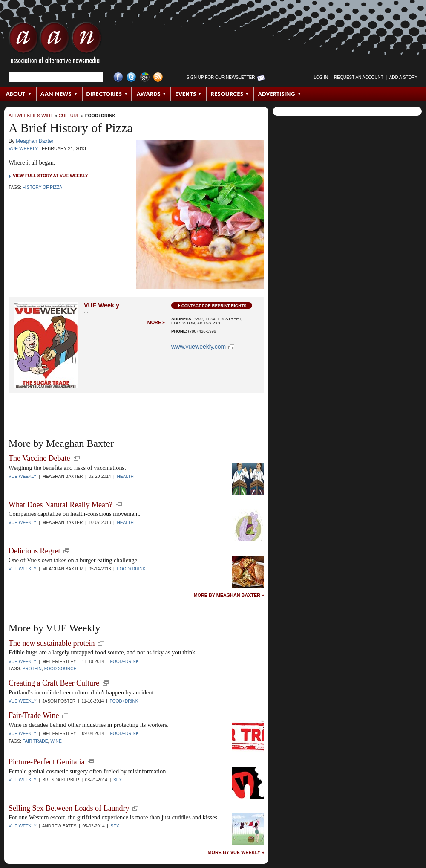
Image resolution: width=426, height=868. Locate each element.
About (19, 94)
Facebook (118, 77)
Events (189, 94)
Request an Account (359, 77)
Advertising (281, 94)
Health (125, 476)
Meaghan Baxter (35, 141)
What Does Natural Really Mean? (60, 505)
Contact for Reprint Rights (214, 305)
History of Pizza (42, 187)
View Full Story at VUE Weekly (50, 176)
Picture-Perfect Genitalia (46, 762)
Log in (321, 77)
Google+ (145, 77)
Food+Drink (101, 116)
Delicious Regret (34, 551)
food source (60, 669)
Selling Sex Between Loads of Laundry (69, 808)
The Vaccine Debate (39, 458)
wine (56, 741)
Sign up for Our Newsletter (221, 77)
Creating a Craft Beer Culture (54, 683)
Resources (230, 94)
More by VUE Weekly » (236, 852)
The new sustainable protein (52, 643)
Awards (151, 94)
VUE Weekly (23, 148)
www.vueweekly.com (199, 347)
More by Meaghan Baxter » (229, 595)
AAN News (60, 94)
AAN (55, 45)
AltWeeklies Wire (31, 116)
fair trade (35, 741)
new (77, 458)
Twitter (131, 77)
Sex (118, 780)
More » (156, 323)
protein (32, 669)
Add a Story (403, 77)
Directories (107, 94)
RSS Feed (158, 77)
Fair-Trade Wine (34, 715)
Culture (69, 116)
